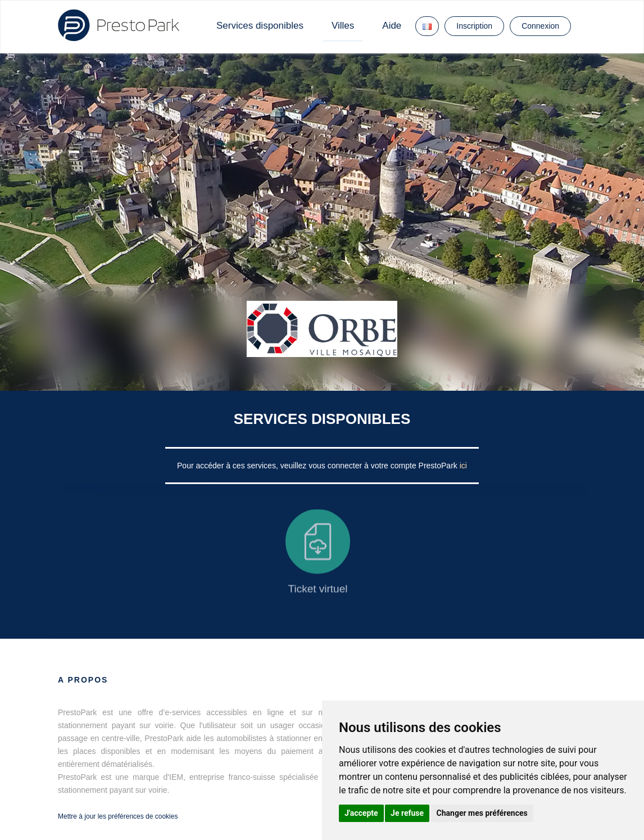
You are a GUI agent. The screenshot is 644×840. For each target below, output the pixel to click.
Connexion (540, 26)
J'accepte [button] (361, 813)
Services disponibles (260, 26)
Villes (343, 26)
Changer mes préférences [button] (482, 813)
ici (463, 466)
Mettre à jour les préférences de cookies (118, 816)
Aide (392, 26)
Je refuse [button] (407, 813)
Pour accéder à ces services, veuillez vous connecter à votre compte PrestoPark (318, 466)
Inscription (474, 26)
